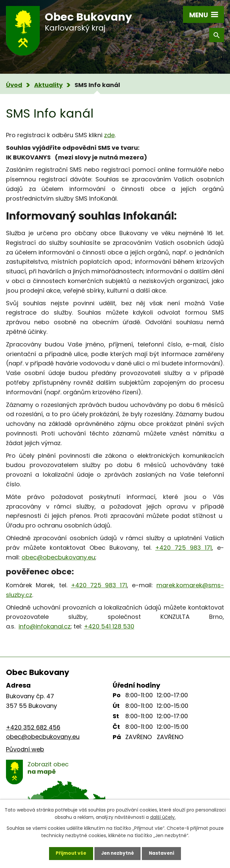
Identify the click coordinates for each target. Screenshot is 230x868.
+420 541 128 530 (109, 626)
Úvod (14, 85)
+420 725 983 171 (183, 548)
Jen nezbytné (117, 853)
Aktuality (48, 85)
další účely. (163, 817)
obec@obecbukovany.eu (58, 557)
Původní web (25, 749)
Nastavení (163, 853)
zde (109, 135)
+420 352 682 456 (33, 727)
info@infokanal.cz (45, 626)
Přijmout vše (69, 853)
